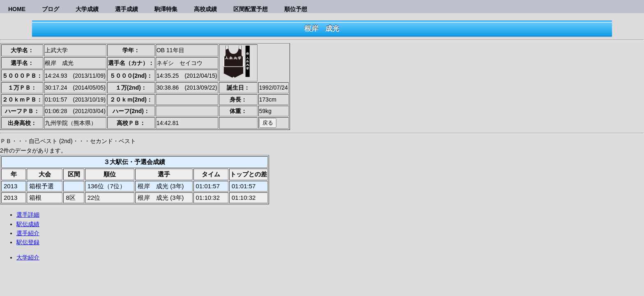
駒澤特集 (166, 9)
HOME (17, 9)
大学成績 (87, 9)
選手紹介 (28, 233)
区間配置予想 (251, 9)
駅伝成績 (28, 224)
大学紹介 (28, 257)
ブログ (51, 9)
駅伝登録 (28, 242)
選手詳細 (28, 215)
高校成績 (205, 9)
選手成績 (126, 9)
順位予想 (296, 9)
